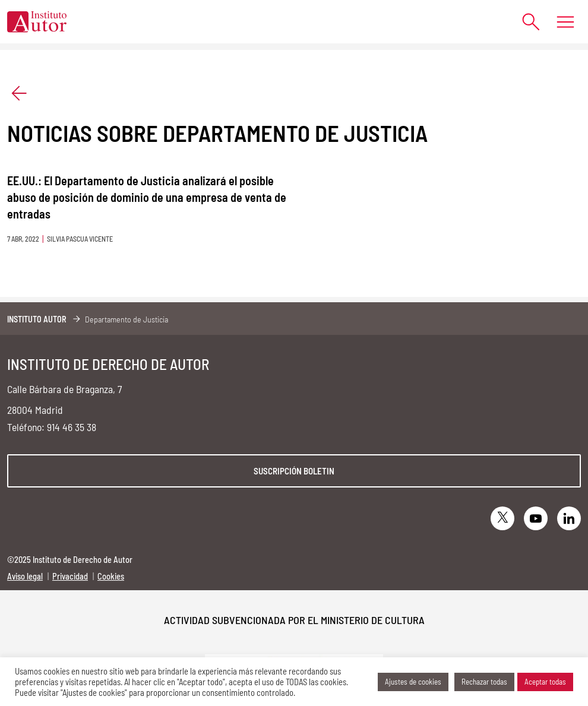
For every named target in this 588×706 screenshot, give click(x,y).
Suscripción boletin (294, 471)
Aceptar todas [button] (545, 682)
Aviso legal (25, 576)
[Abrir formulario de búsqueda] (525, 22)
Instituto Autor (37, 319)
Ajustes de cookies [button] (413, 682)
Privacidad (70, 576)
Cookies (111, 576)
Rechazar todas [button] (484, 682)
